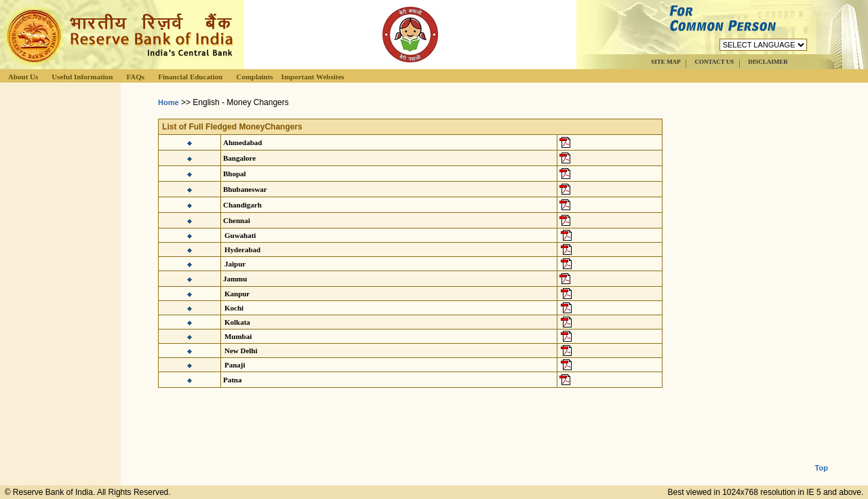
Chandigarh (242, 205)
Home (169, 102)
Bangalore (239, 158)
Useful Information (82, 77)
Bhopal (235, 174)
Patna (233, 380)
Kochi (234, 308)
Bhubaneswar (245, 189)
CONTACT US (714, 62)
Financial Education (190, 77)
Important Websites (313, 77)
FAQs (135, 77)
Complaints (254, 77)
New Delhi (241, 351)
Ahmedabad (242, 142)
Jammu (235, 279)
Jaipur (235, 264)
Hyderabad (242, 249)
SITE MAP (666, 62)
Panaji (235, 365)
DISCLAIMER (768, 62)
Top (822, 457)
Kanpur (237, 294)
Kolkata (237, 322)
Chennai (237, 220)
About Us (23, 77)
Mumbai (238, 336)
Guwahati (240, 235)
